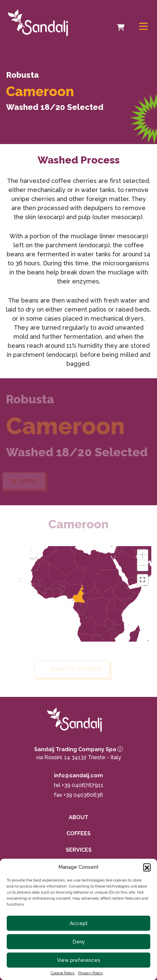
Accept (79, 923)
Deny (79, 942)
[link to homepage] (43, 23)
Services (79, 850)
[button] (147, 867)
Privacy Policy (91, 973)
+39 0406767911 (83, 785)
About (78, 817)
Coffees (78, 833)
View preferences (79, 960)
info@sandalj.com (78, 775)
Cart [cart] (122, 23)
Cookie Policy (63, 973)
